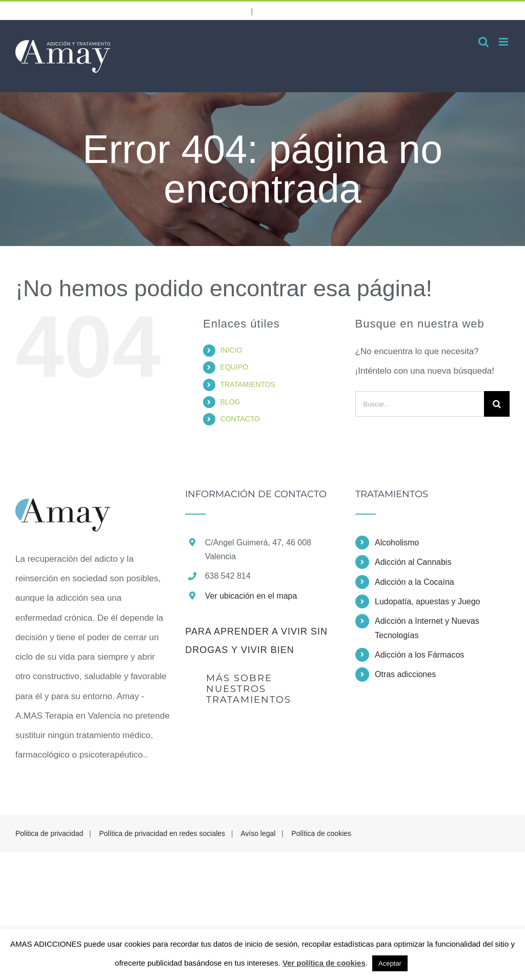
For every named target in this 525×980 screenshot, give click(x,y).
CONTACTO (240, 419)
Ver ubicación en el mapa (251, 596)
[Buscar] (497, 404)
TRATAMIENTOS (248, 384)
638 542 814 (212, 9)
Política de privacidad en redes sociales (162, 833)
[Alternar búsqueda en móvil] (483, 42)
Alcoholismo (397, 543)
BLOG (230, 402)
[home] (63, 499)
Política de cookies (321, 833)
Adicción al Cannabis (413, 562)
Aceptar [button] (390, 963)
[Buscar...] (420, 404)
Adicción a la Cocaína (415, 582)
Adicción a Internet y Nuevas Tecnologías (427, 628)
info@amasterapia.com (309, 10)
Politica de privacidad (49, 833)
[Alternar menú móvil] (504, 42)
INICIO (231, 350)
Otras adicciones (405, 674)
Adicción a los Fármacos (419, 655)
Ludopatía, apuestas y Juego (428, 601)
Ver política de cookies (324, 963)
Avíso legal (258, 833)
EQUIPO (234, 367)
